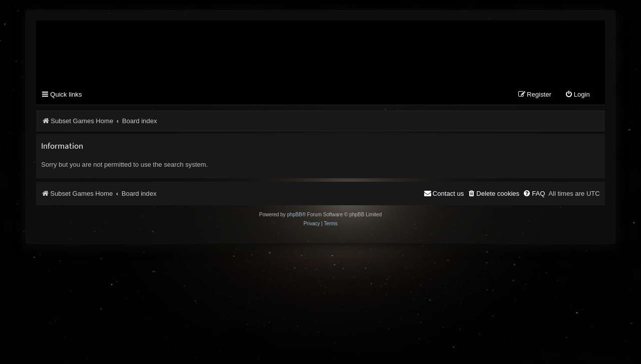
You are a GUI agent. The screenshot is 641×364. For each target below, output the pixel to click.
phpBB (294, 215)
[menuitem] (577, 95)
